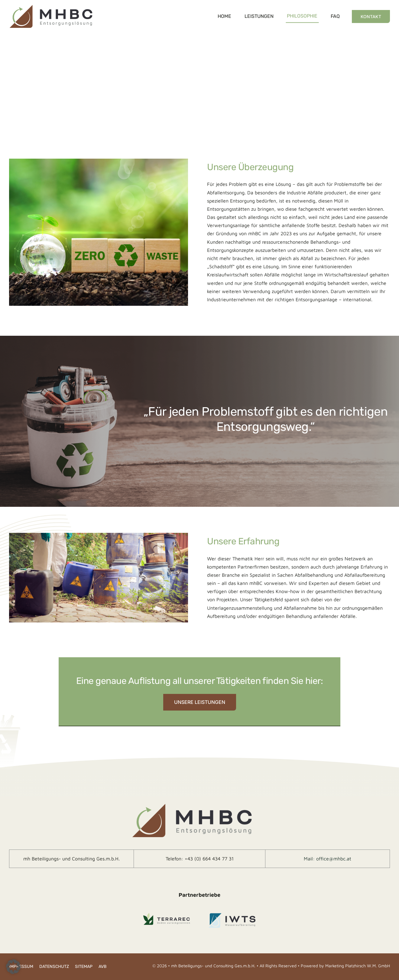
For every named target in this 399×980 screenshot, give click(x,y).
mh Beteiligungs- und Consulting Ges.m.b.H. (71, 859)
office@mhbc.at (334, 859)
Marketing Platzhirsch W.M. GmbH (358, 966)
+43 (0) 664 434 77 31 (209, 859)
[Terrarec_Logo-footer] (167, 914)
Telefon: (175, 859)
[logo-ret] (51, 5)
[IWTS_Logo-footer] (232, 914)
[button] (13, 967)
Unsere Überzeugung (250, 167)
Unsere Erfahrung (243, 541)
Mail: (310, 859)
